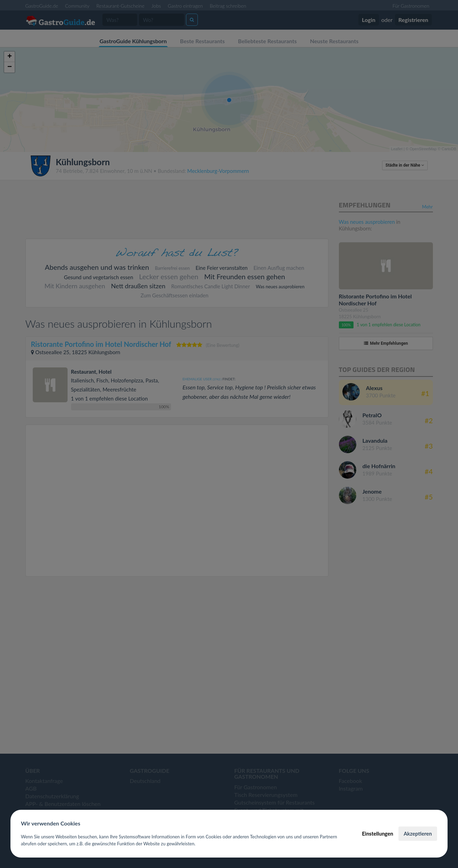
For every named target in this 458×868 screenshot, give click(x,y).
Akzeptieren (418, 833)
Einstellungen (378, 833)
